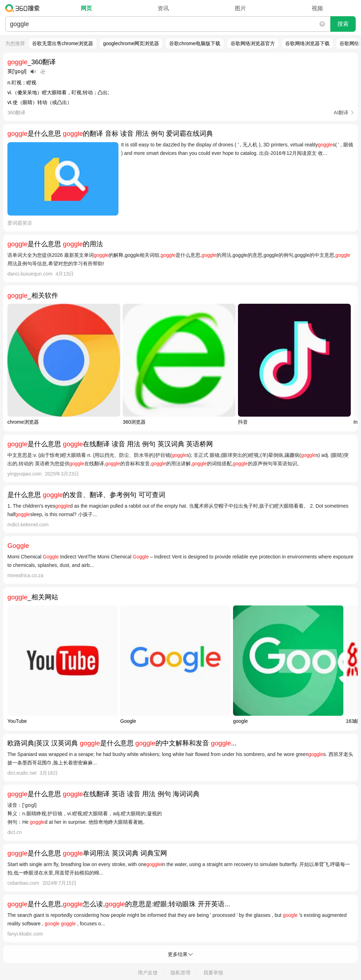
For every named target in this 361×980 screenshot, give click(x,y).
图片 (240, 8)
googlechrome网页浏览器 (131, 43)
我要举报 (213, 973)
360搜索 (24, 8)
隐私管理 (180, 973)
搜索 (343, 24)
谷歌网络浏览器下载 (307, 43)
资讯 (163, 8)
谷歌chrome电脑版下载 (195, 43)
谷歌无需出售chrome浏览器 (63, 43)
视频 (317, 8)
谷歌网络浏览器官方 (253, 43)
